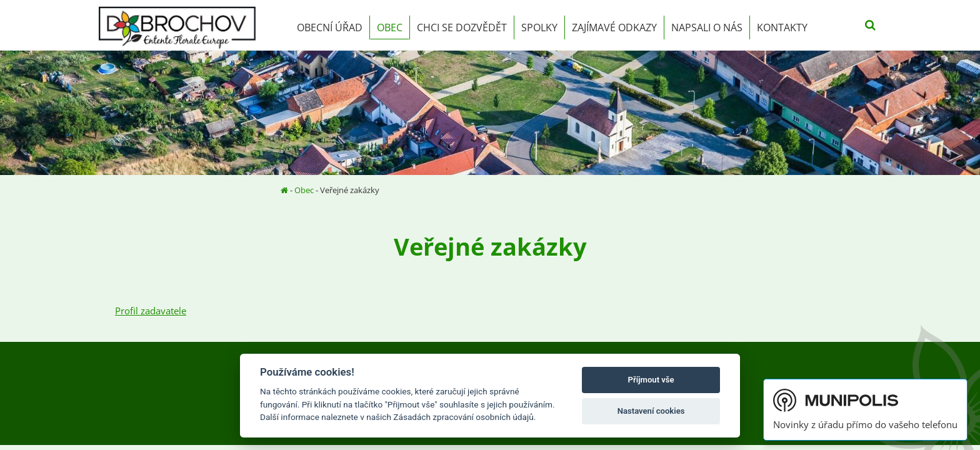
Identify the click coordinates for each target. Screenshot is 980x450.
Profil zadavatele (151, 311)
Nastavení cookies (651, 411)
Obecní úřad (330, 27)
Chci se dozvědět (462, 27)
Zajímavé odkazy (614, 27)
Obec (390, 27)
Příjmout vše (651, 380)
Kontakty (782, 27)
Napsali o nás (707, 27)
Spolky (539, 27)
